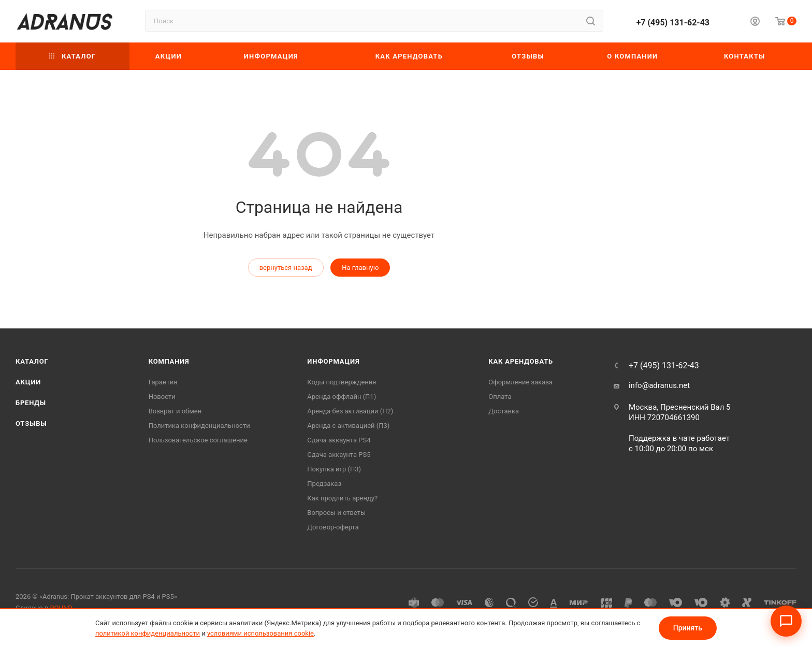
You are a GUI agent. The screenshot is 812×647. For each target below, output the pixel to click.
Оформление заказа (520, 382)
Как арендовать (521, 361)
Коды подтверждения (342, 382)
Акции (28, 382)
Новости (162, 397)
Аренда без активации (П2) (350, 411)
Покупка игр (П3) (334, 469)
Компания (169, 361)
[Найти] (591, 21)
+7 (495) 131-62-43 (673, 23)
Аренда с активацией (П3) (348, 426)
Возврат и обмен (175, 411)
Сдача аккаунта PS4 (339, 440)
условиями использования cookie (260, 633)
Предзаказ (324, 484)
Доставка (504, 411)
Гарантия (163, 382)
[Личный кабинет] (755, 23)
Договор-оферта (333, 527)
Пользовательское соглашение (198, 440)
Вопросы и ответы (336, 513)
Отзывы (31, 423)
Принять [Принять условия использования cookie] (688, 628)
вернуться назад (286, 268)
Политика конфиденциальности (199, 426)
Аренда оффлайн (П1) (342, 397)
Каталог (32, 361)
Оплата (500, 397)
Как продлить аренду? (342, 498)
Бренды (31, 403)
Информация (333, 361)
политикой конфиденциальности (148, 633)
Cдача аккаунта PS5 (339, 455)
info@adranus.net (659, 385)
